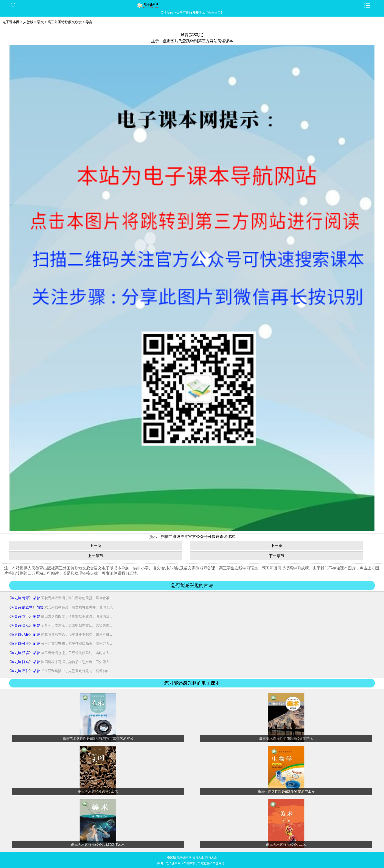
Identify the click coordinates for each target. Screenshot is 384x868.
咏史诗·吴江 (20, 625)
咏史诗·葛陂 (20, 671)
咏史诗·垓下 (20, 616)
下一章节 (277, 556)
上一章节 (95, 556)
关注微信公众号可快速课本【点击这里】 (192, 13)
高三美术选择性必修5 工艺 (98, 792)
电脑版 (172, 858)
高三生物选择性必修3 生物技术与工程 (286, 792)
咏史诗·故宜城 (22, 607)
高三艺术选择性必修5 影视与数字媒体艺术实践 (98, 739)
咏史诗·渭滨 (20, 653)
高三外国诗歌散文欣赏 (65, 22)
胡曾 (37, 598)
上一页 (95, 546)
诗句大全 (211, 858)
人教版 (28, 22)
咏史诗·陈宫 (20, 662)
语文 (41, 22)
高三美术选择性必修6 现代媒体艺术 (286, 739)
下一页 (277, 546)
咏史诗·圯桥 (20, 635)
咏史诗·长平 (20, 644)
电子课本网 (11, 22)
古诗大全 (198, 858)
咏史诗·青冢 (20, 598)
